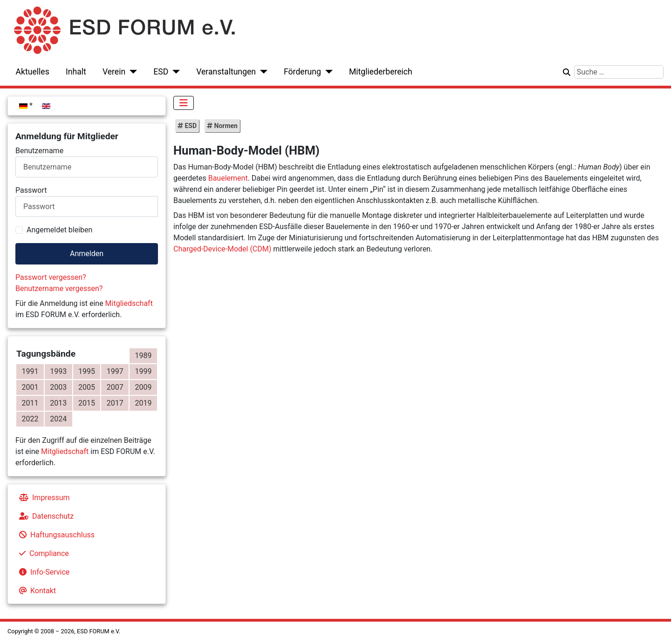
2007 (115, 387)
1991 (30, 371)
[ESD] (174, 72)
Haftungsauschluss (55, 535)
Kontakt (36, 591)
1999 (144, 371)
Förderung (302, 72)
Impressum (43, 498)
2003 (58, 387)
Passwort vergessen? (51, 277)
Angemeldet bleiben (59, 230)
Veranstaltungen (226, 72)
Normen (225, 126)
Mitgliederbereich (381, 72)
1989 (144, 356)
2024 (58, 419)
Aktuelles (33, 72)
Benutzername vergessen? (59, 288)
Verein (114, 72)
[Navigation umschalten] (184, 103)
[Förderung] (327, 72)
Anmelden (87, 254)
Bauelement (228, 178)
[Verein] (131, 72)
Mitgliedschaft (129, 303)
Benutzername (39, 151)
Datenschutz (45, 516)
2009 (144, 387)
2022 (30, 419)
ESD (161, 72)
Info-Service (42, 572)
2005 (87, 387)
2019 (144, 403)
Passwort (31, 190)
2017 (115, 403)
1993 (58, 371)
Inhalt (76, 72)
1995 (87, 371)
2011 (30, 403)
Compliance (42, 553)
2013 (58, 403)
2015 (87, 403)
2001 (30, 387)
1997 (115, 371)
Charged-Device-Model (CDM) (222, 249)
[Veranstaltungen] (262, 72)
